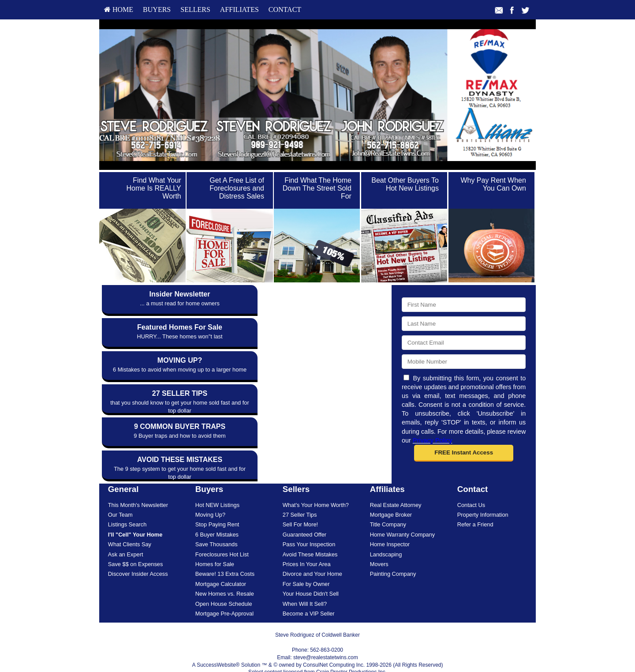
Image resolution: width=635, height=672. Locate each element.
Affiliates (239, 9)
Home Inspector (390, 524)
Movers (379, 544)
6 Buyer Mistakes (217, 514)
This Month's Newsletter (138, 485)
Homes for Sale (215, 544)
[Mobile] (464, 362)
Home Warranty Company (402, 514)
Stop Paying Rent (217, 505)
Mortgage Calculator (221, 564)
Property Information (483, 495)
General (123, 469)
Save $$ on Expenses (136, 544)
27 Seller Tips (300, 495)
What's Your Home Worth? (316, 485)
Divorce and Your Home (312, 554)
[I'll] (135, 514)
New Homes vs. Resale (225, 574)
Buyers (157, 9)
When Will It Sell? (305, 584)
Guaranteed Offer (304, 514)
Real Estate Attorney (396, 485)
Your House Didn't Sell (311, 574)
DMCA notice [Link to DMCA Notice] (317, 660)
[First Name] (464, 305)
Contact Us (471, 485)
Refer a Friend (475, 505)
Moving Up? (210, 495)
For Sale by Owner (306, 564)
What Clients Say (130, 524)
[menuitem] (119, 10)
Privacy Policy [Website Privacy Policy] (433, 440)
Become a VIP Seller (309, 593)
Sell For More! (300, 505)
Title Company (388, 505)
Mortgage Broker (391, 495)
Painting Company (393, 554)
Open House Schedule (224, 584)
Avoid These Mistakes (310, 534)
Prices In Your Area (307, 544)
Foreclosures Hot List (222, 534)
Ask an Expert (126, 534)
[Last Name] (464, 324)
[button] (464, 453)
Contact (285, 9)
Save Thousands (217, 524)
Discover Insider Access (138, 554)
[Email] (464, 343)
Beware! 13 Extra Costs (225, 554)
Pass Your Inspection (309, 524)
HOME (119, 9)
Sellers (195, 9)
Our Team (120, 495)
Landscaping (386, 534)
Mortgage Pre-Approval (224, 593)
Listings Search (127, 505)
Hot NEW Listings (217, 485)
